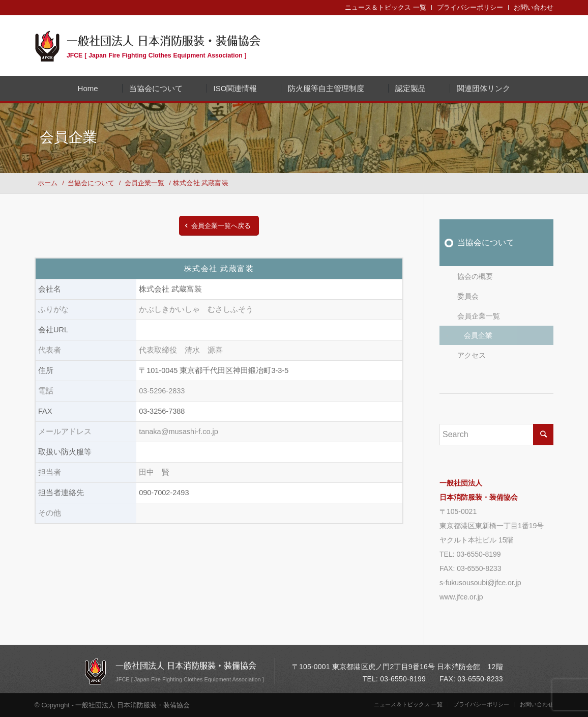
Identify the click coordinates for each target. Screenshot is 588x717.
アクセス (472, 355)
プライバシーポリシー (470, 7)
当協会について (486, 242)
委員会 (468, 296)
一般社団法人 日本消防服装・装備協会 (164, 45)
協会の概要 (475, 276)
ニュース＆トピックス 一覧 (386, 7)
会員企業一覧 (479, 316)
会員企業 (478, 335)
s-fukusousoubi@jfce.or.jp (480, 583)
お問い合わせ (534, 7)
